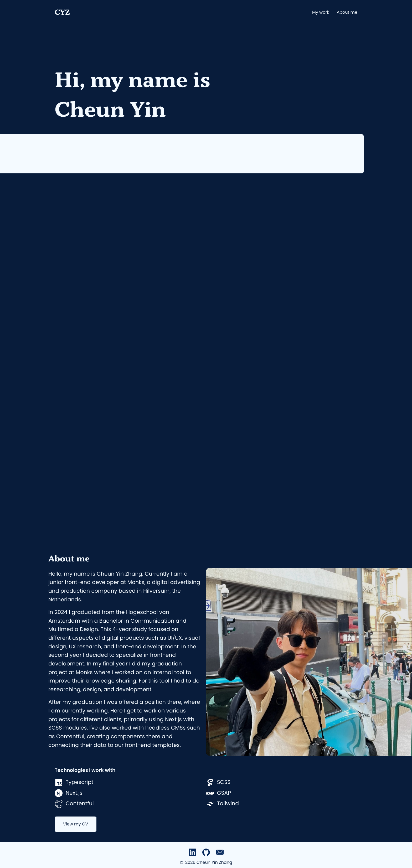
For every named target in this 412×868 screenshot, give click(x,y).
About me (347, 12)
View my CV (76, 824)
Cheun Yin (110, 109)
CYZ (62, 12)
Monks (136, 582)
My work (321, 12)
